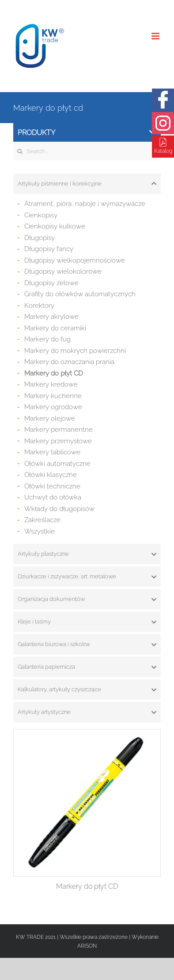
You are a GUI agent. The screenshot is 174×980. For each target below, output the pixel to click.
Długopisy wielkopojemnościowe (75, 260)
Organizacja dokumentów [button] (87, 599)
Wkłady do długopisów (59, 509)
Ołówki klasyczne (51, 475)
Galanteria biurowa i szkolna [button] (87, 644)
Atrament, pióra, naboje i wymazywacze (85, 204)
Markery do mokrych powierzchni (75, 351)
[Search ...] (87, 151)
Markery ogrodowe (53, 407)
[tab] (87, 184)
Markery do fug (47, 339)
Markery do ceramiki (55, 328)
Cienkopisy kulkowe (55, 226)
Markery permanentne (59, 430)
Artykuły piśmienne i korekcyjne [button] (87, 184)
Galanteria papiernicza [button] (87, 667)
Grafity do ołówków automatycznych (80, 294)
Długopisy (40, 238)
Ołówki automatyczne (57, 464)
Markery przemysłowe (58, 441)
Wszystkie (40, 531)
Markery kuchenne (53, 396)
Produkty (87, 133)
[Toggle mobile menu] (156, 36)
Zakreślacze (42, 520)
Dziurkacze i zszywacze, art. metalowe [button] (87, 577)
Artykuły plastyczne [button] (87, 554)
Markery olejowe (50, 418)
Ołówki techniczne (52, 486)
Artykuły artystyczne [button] (87, 712)
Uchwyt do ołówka (53, 497)
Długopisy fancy (49, 249)
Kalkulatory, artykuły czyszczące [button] (87, 689)
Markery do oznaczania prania (69, 362)
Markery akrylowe (51, 317)
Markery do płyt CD (54, 373)
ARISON (87, 946)
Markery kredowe (51, 384)
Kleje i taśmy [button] (87, 622)
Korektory (39, 306)
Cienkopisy (41, 215)
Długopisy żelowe (51, 283)
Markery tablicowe (52, 452)
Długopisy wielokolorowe (63, 271)
